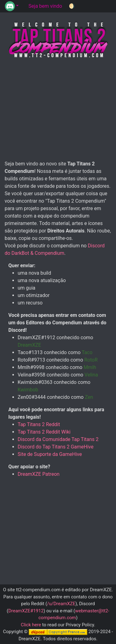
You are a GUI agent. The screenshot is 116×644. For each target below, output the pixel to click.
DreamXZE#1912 (26, 611)
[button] (12, 6)
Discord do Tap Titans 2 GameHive (56, 447)
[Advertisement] (58, 110)
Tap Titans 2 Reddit (39, 424)
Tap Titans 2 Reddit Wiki (44, 432)
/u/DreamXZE (61, 604)
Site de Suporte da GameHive (50, 454)
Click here (31, 625)
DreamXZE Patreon (39, 474)
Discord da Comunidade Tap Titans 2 (58, 439)
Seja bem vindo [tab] (45, 6)
